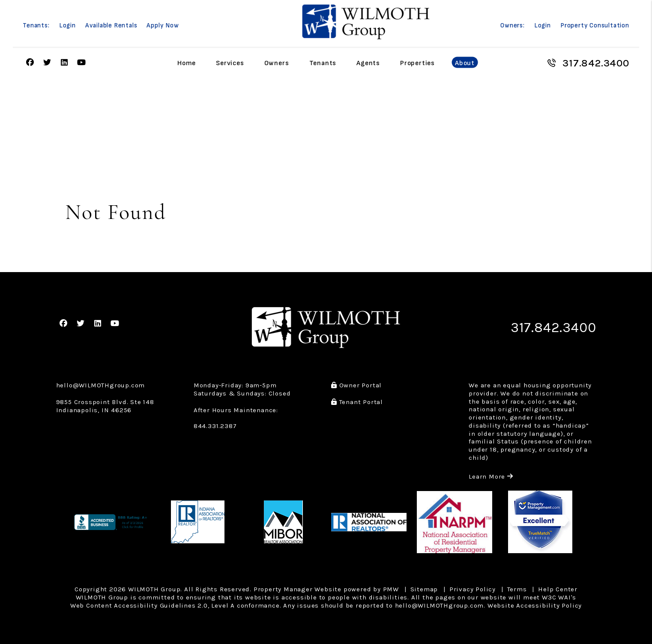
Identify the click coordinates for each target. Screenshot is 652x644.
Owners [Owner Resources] (277, 63)
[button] (30, 63)
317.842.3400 (596, 63)
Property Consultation (595, 25)
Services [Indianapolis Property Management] (230, 63)
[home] (366, 22)
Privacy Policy (473, 589)
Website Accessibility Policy (535, 605)
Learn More (491, 476)
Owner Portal (356, 385)
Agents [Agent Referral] (368, 63)
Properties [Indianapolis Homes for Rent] (417, 63)
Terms (517, 589)
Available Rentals (111, 25)
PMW (391, 589)
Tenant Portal (357, 402)
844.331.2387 (215, 426)
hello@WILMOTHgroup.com (101, 385)
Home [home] (187, 63)
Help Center (558, 589)
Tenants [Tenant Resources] (323, 63)
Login (67, 25)
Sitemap (424, 589)
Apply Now (163, 25)
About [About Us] (465, 63)
